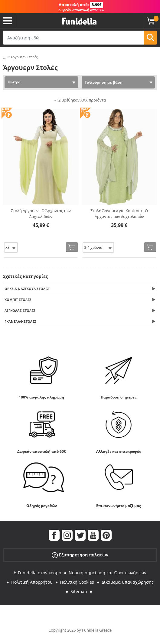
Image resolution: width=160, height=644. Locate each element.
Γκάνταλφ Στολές (20, 321)
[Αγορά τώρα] (72, 247)
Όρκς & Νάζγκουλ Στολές (27, 289)
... (4, 57)
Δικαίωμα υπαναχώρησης (128, 582)
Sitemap (79, 591)
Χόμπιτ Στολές (18, 300)
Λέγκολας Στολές (20, 310)
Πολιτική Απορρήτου (32, 582)
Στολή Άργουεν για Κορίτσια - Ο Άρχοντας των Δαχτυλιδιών (119, 214)
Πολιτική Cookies (77, 582)
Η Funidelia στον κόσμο (37, 573)
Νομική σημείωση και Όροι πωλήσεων (108, 573)
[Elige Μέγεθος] (11, 247)
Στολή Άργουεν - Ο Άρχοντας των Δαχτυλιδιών (41, 214)
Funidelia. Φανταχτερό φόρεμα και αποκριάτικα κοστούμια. (79, 21)
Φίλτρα (14, 82)
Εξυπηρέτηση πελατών (80, 555)
